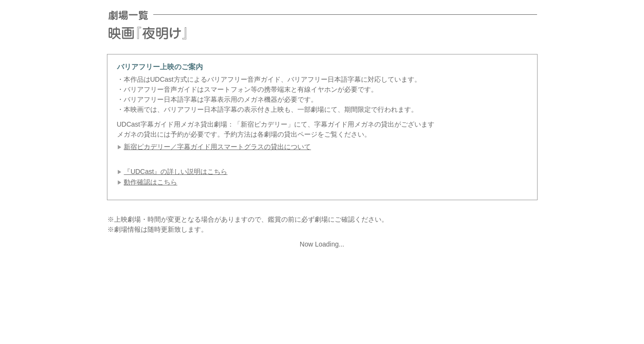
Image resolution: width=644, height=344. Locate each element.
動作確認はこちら (150, 182)
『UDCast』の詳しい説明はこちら (175, 172)
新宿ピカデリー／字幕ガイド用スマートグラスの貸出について (217, 147)
